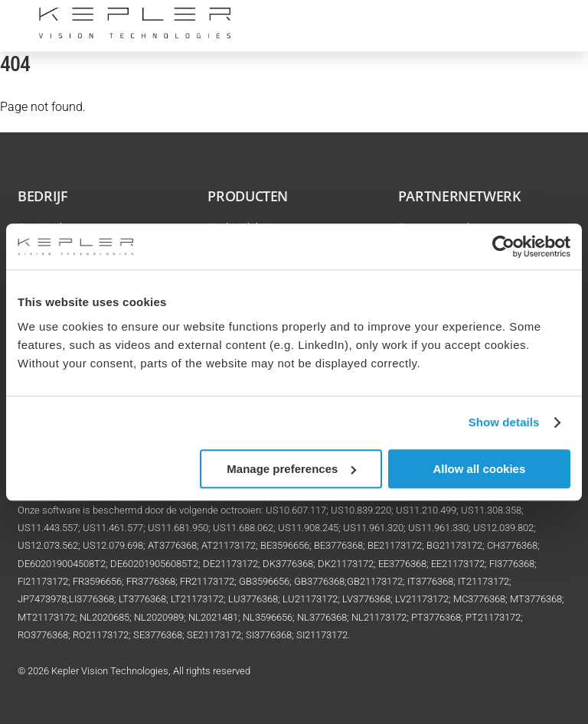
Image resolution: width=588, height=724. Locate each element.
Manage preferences (291, 469)
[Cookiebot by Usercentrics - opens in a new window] (503, 246)
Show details (504, 422)
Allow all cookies (479, 469)
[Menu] (549, 21)
